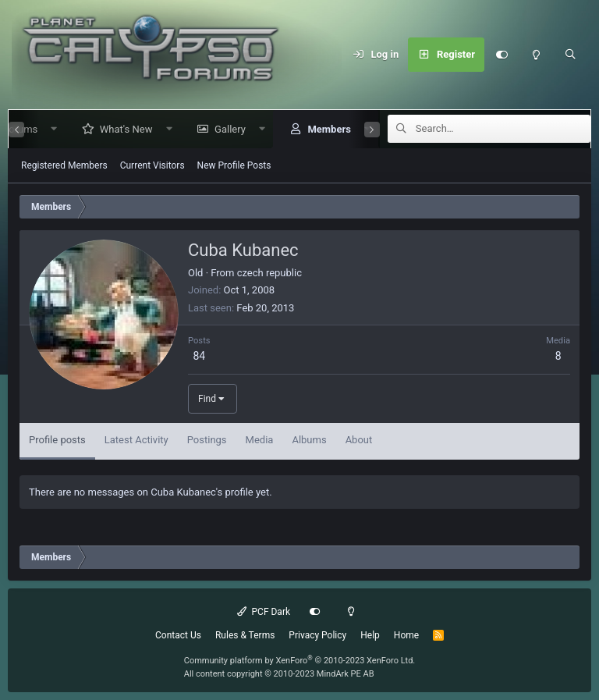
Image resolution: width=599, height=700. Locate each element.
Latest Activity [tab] (136, 440)
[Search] (570, 55)
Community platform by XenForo (300, 661)
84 (199, 356)
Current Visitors (152, 165)
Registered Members (64, 165)
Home (406, 635)
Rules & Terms (245, 635)
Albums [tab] (309, 440)
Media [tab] (260, 440)
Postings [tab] (207, 440)
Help (370, 635)
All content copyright (279, 674)
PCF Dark (264, 612)
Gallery (224, 129)
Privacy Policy (317, 635)
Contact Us (178, 635)
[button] (48, 129)
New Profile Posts (234, 165)
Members (323, 129)
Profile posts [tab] (57, 440)
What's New (120, 129)
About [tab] (359, 440)
